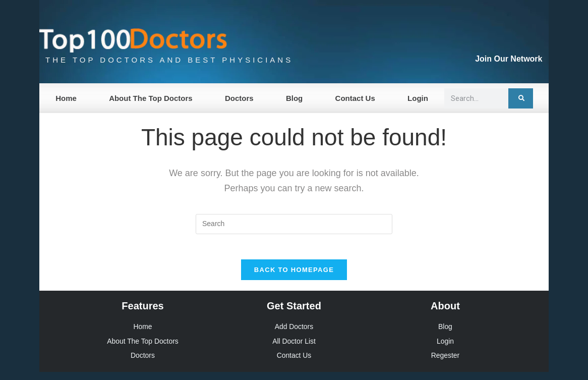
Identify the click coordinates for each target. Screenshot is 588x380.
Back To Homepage (294, 275)
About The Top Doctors (151, 98)
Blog (294, 98)
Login (418, 98)
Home (66, 98)
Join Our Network (509, 59)
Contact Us (355, 98)
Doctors (239, 98)
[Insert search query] (294, 224)
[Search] (521, 98)
